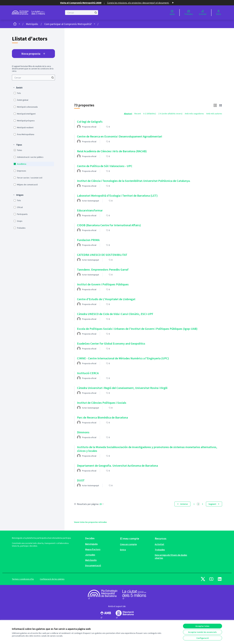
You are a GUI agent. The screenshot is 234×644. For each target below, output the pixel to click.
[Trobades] (189, 13)
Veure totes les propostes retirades (90, 522)
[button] (18, 88)
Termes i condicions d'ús (23, 579)
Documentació (93, 565)
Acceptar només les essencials (202, 632)
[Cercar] (82, 13)
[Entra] (219, 13)
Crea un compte (128, 544)
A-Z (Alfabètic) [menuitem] (150, 114)
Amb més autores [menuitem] (214, 114)
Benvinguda (91, 544)
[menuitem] (33, 78)
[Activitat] (203, 13)
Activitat (159, 544)
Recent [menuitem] (138, 114)
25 (102, 504)
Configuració (203, 638)
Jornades (90, 555)
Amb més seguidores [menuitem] (194, 114)
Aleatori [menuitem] (128, 114)
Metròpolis (32, 24)
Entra (123, 550)
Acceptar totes (202, 626)
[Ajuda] (172, 13)
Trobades (160, 550)
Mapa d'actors (93, 549)
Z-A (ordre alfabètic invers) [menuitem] (170, 114)
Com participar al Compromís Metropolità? (68, 24)
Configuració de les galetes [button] (52, 579)
